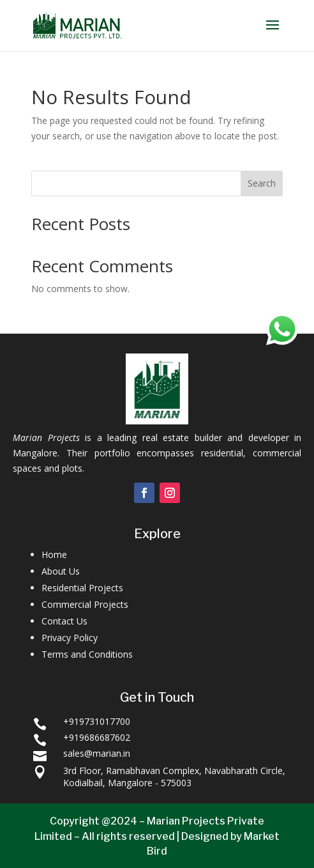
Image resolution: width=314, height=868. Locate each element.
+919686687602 (97, 737)
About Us (61, 571)
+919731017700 (97, 721)
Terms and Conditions (87, 654)
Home (54, 554)
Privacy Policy (70, 638)
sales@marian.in (97, 753)
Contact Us (64, 621)
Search (262, 183)
